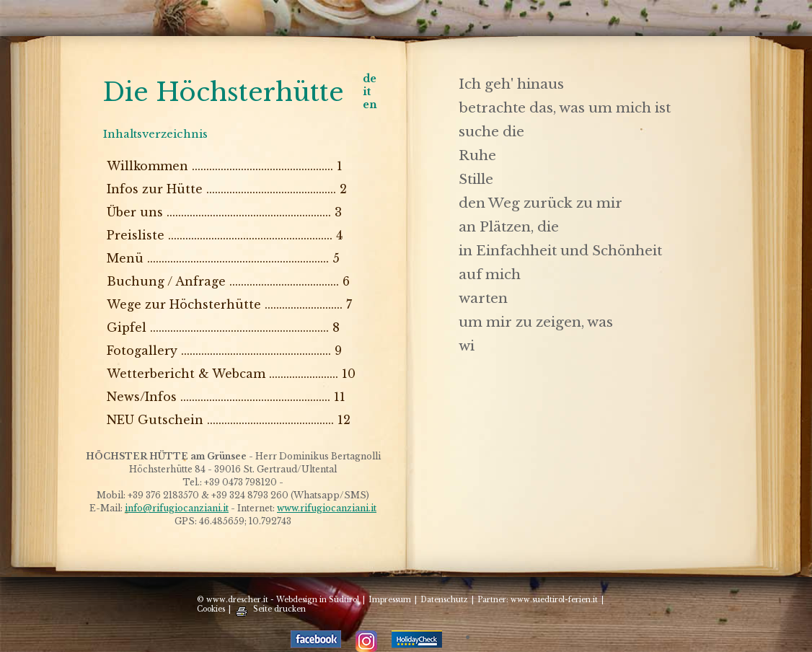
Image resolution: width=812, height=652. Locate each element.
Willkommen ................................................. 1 (225, 166)
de (370, 79)
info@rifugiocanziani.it (177, 508)
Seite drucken (279, 609)
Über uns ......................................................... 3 (224, 212)
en (370, 105)
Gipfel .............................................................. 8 (223, 327)
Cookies (211, 609)
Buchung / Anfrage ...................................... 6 (228, 281)
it (367, 92)
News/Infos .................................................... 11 (226, 397)
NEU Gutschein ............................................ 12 (229, 420)
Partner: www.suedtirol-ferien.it (538, 600)
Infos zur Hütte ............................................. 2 (227, 189)
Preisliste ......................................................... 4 (225, 235)
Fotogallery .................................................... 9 (224, 351)
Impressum (390, 600)
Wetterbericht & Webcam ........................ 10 (231, 374)
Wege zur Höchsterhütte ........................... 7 (229, 304)
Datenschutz (444, 600)
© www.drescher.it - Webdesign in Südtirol (278, 600)
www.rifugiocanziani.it (327, 508)
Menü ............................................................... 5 (223, 258)
